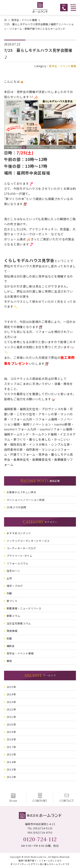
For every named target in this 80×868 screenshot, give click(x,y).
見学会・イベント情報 (62, 66)
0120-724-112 (40, 839)
